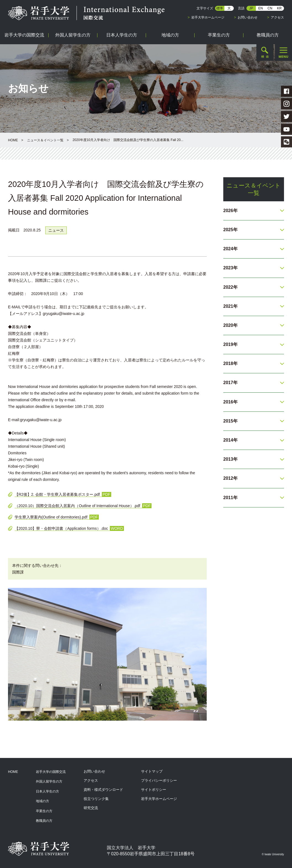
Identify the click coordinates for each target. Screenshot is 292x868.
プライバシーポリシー (159, 780)
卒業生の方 (44, 811)
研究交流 (91, 808)
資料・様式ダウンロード (103, 790)
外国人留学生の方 (49, 781)
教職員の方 (44, 821)
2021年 (230, 306)
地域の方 (43, 801)
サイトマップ (152, 771)
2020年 (230, 325)
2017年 (230, 383)
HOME (13, 140)
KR (279, 8)
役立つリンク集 (96, 799)
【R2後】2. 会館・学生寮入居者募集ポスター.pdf (57, 494)
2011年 (230, 498)
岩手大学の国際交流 (51, 772)
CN (270, 8)
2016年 (230, 402)
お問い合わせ (248, 17)
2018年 (230, 363)
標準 (220, 8)
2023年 (230, 268)
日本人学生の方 (47, 791)
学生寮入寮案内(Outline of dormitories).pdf (51, 517)
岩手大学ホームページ (208, 17)
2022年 (230, 287)
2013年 (230, 459)
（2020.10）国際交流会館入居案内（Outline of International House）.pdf (77, 506)
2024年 (230, 249)
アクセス (277, 17)
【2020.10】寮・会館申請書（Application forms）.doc (61, 528)
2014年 (230, 440)
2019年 (230, 344)
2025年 (230, 230)
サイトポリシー (154, 790)
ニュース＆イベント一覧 (45, 140)
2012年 (230, 478)
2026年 (230, 211)
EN (261, 8)
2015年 (230, 421)
